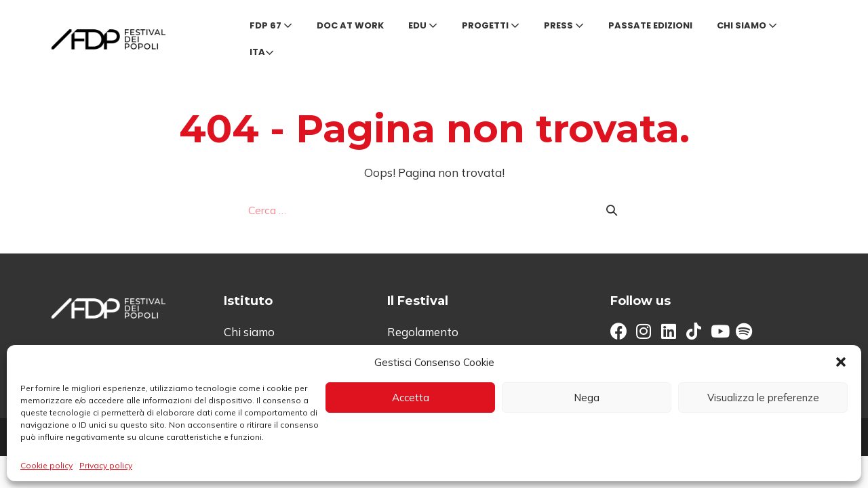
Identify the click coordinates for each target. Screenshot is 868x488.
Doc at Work (350, 25)
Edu (423, 25)
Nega (587, 398)
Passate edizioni (650, 25)
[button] (841, 362)
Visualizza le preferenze (763, 398)
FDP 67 (271, 25)
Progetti (491, 25)
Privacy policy (106, 465)
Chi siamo (747, 25)
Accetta (411, 398)
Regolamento (423, 332)
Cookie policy (46, 465)
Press (564, 25)
